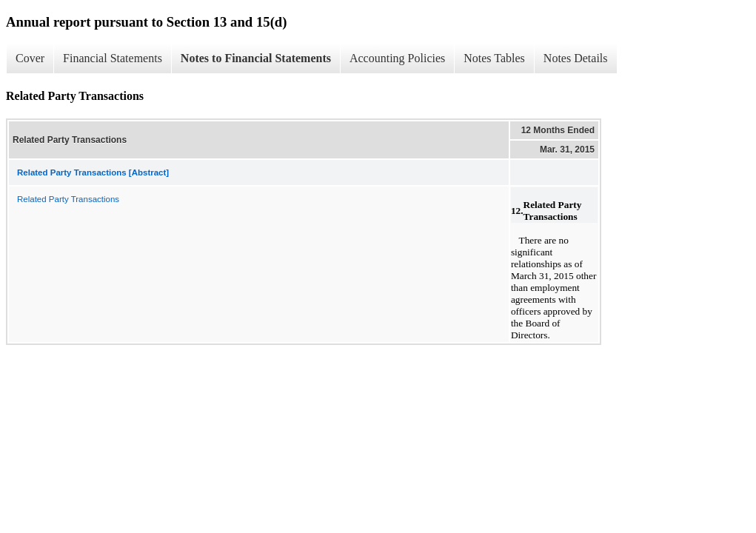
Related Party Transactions (68, 199)
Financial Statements (113, 58)
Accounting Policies (397, 58)
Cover (30, 58)
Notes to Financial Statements (256, 58)
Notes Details (576, 58)
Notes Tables (494, 58)
